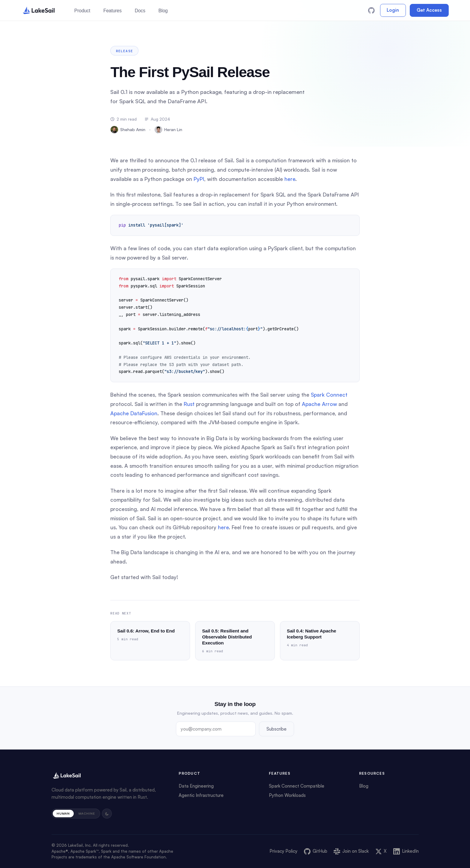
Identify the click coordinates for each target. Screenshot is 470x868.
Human (63, 813)
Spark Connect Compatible (297, 786)
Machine (87, 813)
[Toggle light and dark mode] (107, 814)
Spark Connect (329, 395)
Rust (189, 404)
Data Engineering (196, 786)
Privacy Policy (283, 851)
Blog (163, 11)
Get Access (429, 10)
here (290, 179)
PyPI (199, 179)
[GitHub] (372, 10)
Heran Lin (168, 130)
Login (393, 10)
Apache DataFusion (134, 413)
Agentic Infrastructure (201, 795)
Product (82, 11)
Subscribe (277, 729)
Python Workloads (287, 795)
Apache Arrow (319, 404)
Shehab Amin (128, 130)
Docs (140, 11)
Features (113, 11)
